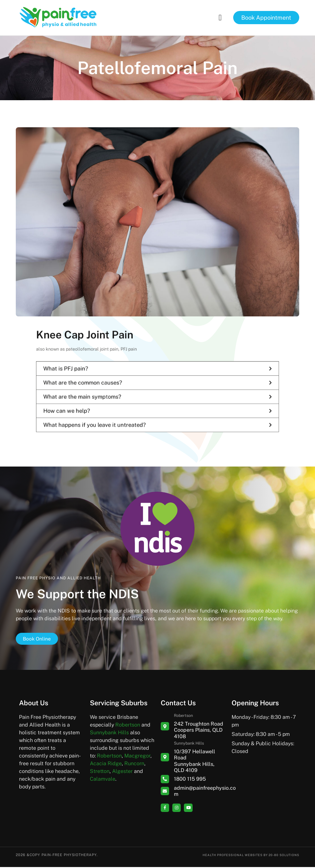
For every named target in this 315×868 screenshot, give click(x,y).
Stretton (100, 772)
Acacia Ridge (106, 765)
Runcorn (134, 765)
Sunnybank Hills (109, 734)
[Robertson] (165, 728)
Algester (122, 772)
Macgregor (137, 757)
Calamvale (103, 780)
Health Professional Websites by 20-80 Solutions (243, 856)
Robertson (128, 726)
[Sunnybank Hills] (165, 758)
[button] (220, 18)
